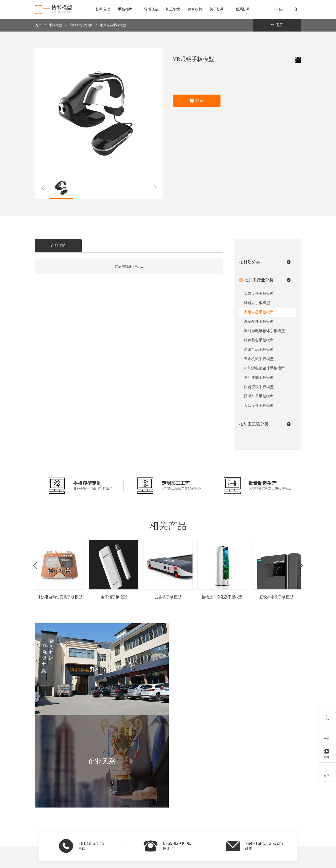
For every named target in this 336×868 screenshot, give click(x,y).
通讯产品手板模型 (259, 349)
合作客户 (265, 825)
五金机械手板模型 (259, 359)
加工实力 (265, 812)
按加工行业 (132, 789)
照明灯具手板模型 (259, 396)
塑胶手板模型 (174, 831)
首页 (38, 25)
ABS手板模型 (174, 800)
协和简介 (267, 789)
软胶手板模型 (174, 825)
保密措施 (265, 819)
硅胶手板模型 (174, 806)
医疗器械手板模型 (259, 377)
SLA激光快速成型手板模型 (223, 819)
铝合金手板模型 (176, 819)
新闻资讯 (265, 831)
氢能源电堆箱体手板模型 (264, 331)
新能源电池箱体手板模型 (264, 368)
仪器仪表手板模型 (259, 387)
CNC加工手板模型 (217, 806)
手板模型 (56, 25)
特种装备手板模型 (259, 340)
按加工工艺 (214, 789)
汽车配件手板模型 (259, 321)
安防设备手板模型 (259, 293)
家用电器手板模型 (113, 25)
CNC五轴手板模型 (217, 812)
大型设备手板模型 (259, 406)
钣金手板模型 (213, 831)
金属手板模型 (174, 812)
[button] (43, 188)
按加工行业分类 (81, 25)
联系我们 (265, 838)
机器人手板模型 (257, 303)
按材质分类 (175, 789)
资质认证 (265, 806)
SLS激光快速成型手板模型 (223, 825)
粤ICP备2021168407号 (285, 862)
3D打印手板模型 (215, 800)
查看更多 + (130, 838)
